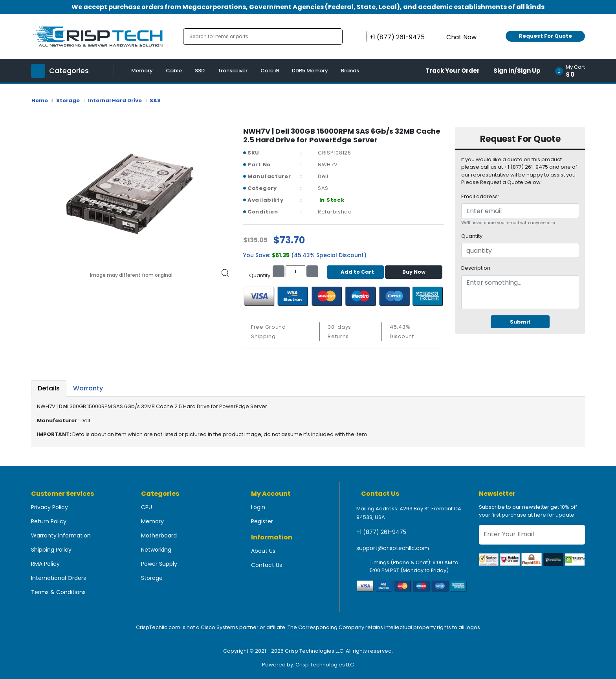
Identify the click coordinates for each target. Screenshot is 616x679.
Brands (350, 71)
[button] (573, 71)
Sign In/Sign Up (517, 71)
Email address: (480, 196)
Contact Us (267, 565)
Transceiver (233, 71)
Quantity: (472, 236)
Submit (520, 322)
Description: (476, 268)
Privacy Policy (49, 507)
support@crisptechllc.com (393, 548)
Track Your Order (453, 71)
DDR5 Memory (310, 71)
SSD (200, 71)
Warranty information (61, 535)
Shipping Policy (51, 550)
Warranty (88, 388)
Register (262, 521)
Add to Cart (355, 272)
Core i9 (270, 71)
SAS (155, 100)
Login (258, 507)
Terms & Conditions (58, 592)
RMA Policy (45, 564)
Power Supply (159, 564)
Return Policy (49, 521)
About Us (263, 551)
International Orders (59, 578)
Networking (156, 550)
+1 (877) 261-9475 (381, 532)
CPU (147, 507)
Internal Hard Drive (115, 100)
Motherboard (159, 535)
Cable (174, 71)
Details (49, 388)
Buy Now (414, 272)
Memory (142, 71)
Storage (68, 100)
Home (40, 100)
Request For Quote (545, 36)
